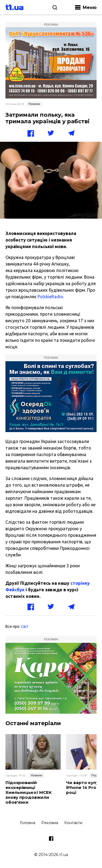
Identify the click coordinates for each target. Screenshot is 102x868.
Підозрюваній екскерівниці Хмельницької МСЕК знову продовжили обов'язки (29, 792)
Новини (34, 104)
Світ (25, 626)
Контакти (73, 823)
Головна (28, 823)
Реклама (50, 823)
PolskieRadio (50, 297)
